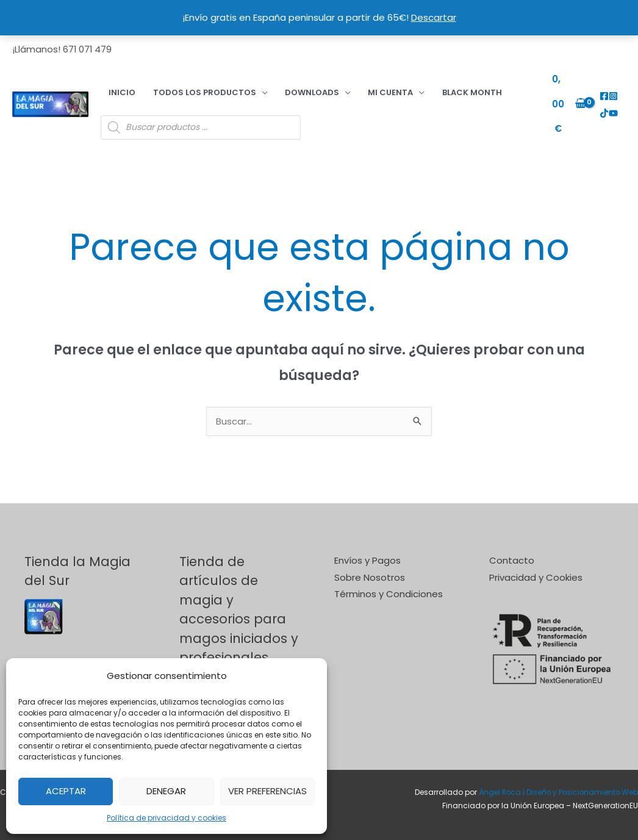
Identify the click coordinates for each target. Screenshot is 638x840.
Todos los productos (182, 87)
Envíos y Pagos (367, 550)
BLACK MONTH (407, 87)
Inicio (114, 87)
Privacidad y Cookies (536, 567)
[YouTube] (602, 108)
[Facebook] (602, 91)
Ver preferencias (267, 791)
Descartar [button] (434, 17)
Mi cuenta (340, 87)
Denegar (166, 791)
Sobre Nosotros (370, 567)
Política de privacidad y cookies (167, 818)
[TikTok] (620, 91)
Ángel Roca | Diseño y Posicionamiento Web (557, 782)
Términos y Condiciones (389, 584)
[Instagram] (611, 91)
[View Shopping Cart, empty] (562, 99)
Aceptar (66, 791)
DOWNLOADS (275, 87)
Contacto (512, 550)
